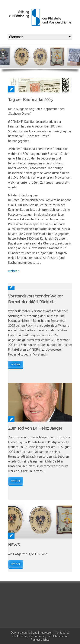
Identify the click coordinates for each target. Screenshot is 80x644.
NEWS (14, 545)
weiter (12, 271)
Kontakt (60, 632)
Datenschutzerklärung (24, 632)
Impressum (46, 632)
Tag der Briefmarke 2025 (30, 100)
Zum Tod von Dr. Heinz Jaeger (35, 428)
